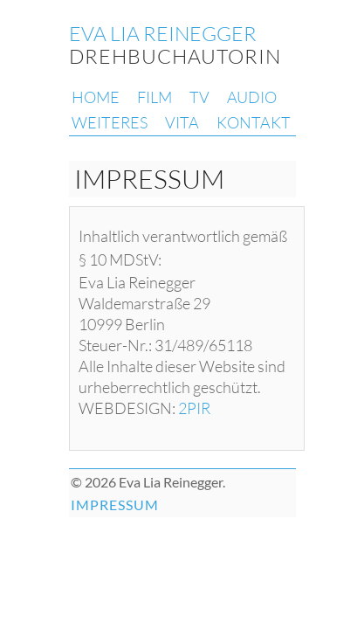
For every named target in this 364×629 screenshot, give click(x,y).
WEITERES (110, 122)
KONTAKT (254, 122)
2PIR (194, 408)
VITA (182, 122)
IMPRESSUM (115, 505)
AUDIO (252, 97)
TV (199, 97)
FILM (155, 97)
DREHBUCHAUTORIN (175, 45)
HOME (96, 97)
